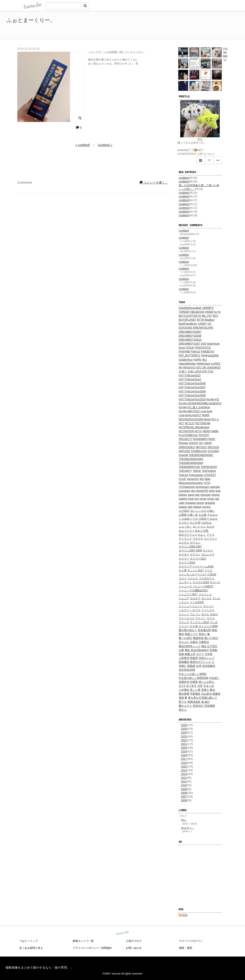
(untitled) (184, 178)
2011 (184, 781)
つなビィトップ (29, 941)
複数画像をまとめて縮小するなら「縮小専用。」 (39, 967)
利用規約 (106, 948)
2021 (184, 744)
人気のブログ (134, 941)
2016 (184, 763)
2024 (184, 733)
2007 (184, 797)
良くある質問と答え (31, 948)
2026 (184, 725)
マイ (200, 139)
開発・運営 (186, 948)
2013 (184, 774)
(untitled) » (105, 145)
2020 (184, 748)
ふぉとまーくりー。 (31, 20)
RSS (183, 915)
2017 (184, 759)
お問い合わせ (134, 948)
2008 (184, 793)
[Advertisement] (188, 26)
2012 (184, 778)
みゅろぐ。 (188, 828)
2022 (184, 740)
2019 (184, 751)
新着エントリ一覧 (83, 941)
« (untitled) (83, 145)
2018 (184, 755)
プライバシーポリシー (86, 948)
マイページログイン (191, 941)
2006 (184, 800)
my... (184, 820)
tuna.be (122, 933)
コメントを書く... (154, 182)
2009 (184, 789)
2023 (184, 737)
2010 (184, 785)
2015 (184, 767)
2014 (184, 770)
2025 (184, 729)
